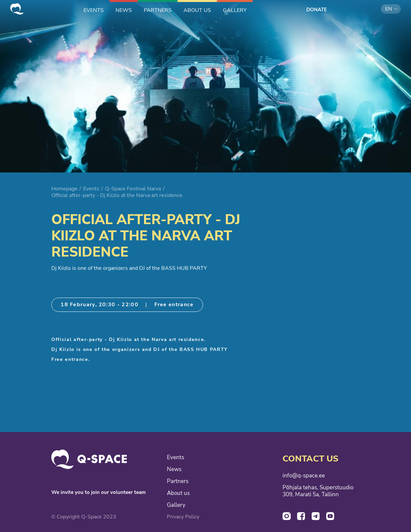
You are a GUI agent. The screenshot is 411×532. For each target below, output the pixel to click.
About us (178, 493)
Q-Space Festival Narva (133, 189)
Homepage (64, 189)
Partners (178, 481)
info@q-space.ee (304, 476)
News (174, 469)
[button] (391, 9)
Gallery (176, 505)
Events (91, 189)
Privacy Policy (183, 517)
